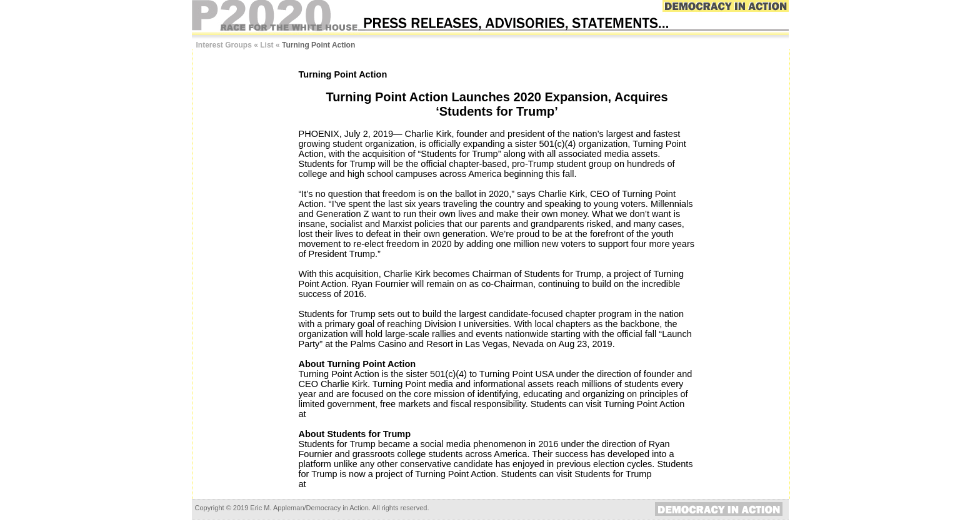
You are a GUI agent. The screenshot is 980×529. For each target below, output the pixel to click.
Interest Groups (224, 45)
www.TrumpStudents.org (358, 484)
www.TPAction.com (347, 414)
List (267, 45)
